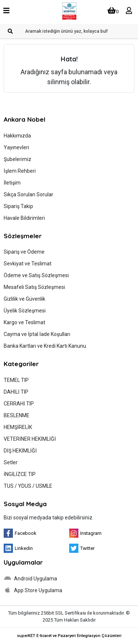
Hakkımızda (17, 136)
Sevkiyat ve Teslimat (28, 264)
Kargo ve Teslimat (24, 322)
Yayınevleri (16, 147)
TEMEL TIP (16, 380)
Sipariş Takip (18, 206)
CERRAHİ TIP (19, 404)
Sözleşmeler (23, 236)
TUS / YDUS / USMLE (28, 486)
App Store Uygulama (33, 590)
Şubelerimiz (17, 159)
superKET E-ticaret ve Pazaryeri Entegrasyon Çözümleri (69, 636)
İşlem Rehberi (20, 171)
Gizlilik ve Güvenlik (24, 299)
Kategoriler (21, 364)
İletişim (12, 183)
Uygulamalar (23, 562)
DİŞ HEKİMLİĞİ (20, 451)
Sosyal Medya (25, 504)
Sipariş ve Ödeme (24, 252)
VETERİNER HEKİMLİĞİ (30, 439)
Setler (11, 462)
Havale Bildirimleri (24, 218)
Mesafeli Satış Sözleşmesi (34, 287)
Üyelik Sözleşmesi (25, 311)
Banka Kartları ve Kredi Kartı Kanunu (45, 346)
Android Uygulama (30, 578)
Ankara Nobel (24, 119)
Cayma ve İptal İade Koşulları (37, 334)
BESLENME (17, 415)
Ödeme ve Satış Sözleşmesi (36, 275)
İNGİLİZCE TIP (20, 474)
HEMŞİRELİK (18, 427)
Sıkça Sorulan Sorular (29, 194)
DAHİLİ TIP (16, 392)
